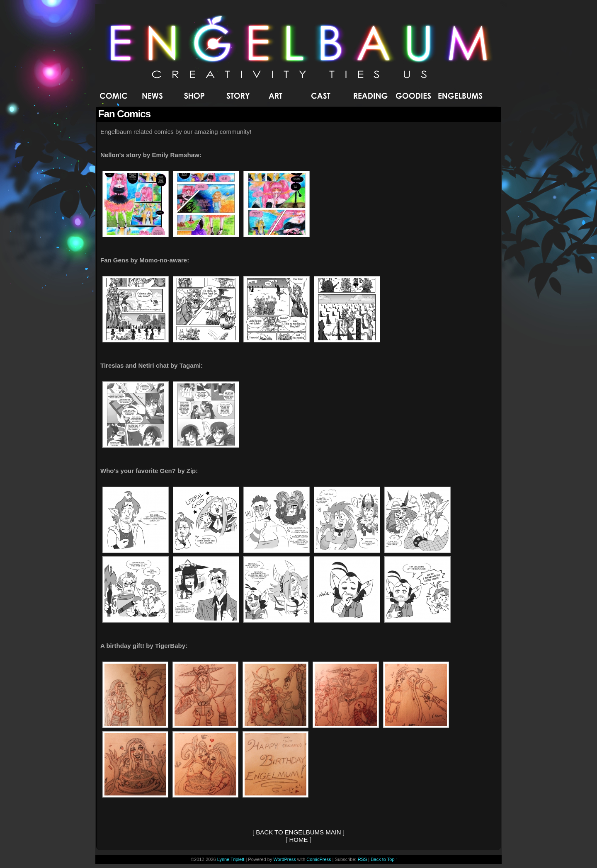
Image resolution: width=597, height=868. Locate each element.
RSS (363, 859)
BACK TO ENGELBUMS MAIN (298, 832)
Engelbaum (299, 47)
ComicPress (319, 859)
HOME (299, 840)
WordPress (284, 859)
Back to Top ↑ (384, 859)
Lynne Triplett (231, 859)
